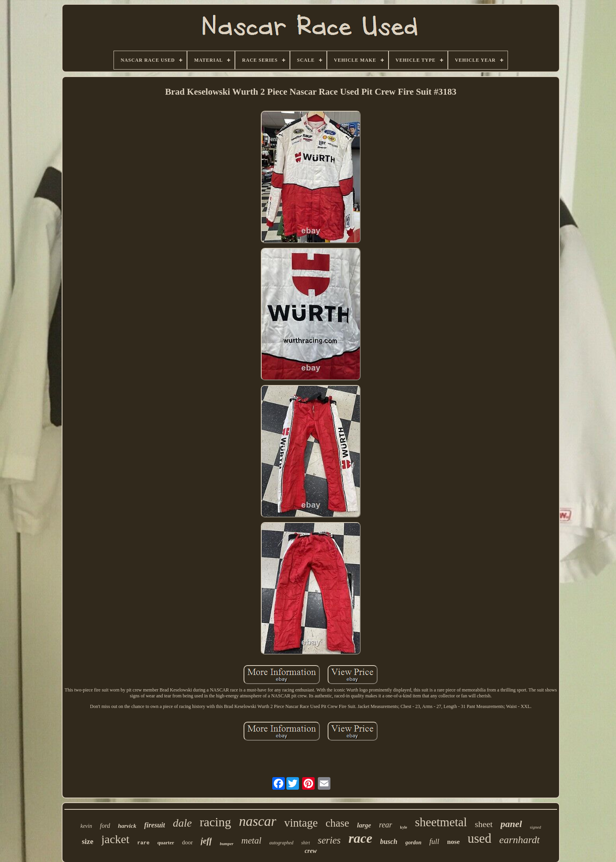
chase (337, 823)
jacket (115, 839)
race (360, 838)
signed (536, 827)
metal (251, 841)
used (479, 838)
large (364, 825)
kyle (403, 827)
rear (386, 825)
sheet (484, 824)
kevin (86, 826)
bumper (226, 844)
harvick (127, 826)
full (434, 841)
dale (182, 823)
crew (311, 851)
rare (143, 843)
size (88, 841)
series (329, 840)
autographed (281, 843)
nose (453, 842)
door (187, 842)
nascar (258, 821)
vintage (301, 823)
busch (389, 842)
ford (105, 826)
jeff (206, 841)
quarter (166, 843)
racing (215, 822)
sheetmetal (441, 822)
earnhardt (520, 840)
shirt (306, 843)
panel (511, 824)
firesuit (155, 825)
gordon (413, 843)
